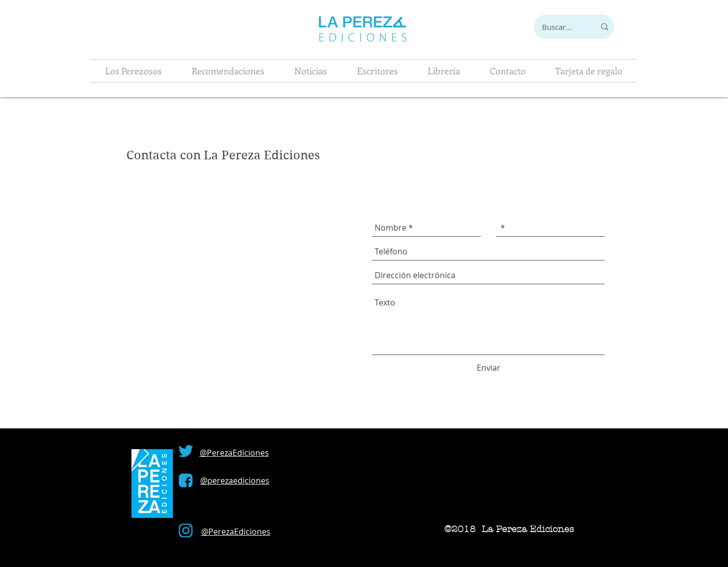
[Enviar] (489, 368)
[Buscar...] (557, 27)
